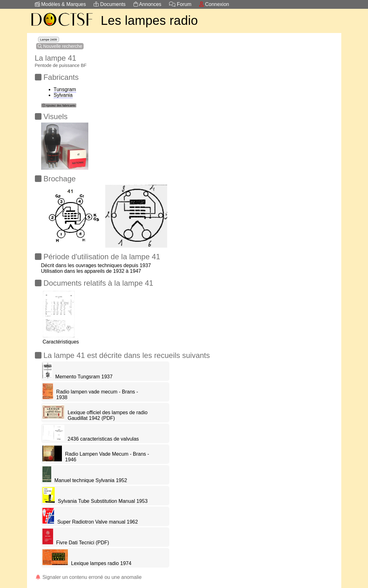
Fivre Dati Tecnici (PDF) (83, 543)
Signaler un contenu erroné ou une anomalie (88, 577)
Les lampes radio (149, 20)
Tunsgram (65, 89)
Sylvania (63, 95)
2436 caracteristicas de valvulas (103, 439)
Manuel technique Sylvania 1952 (91, 480)
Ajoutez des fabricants (59, 105)
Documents (110, 4)
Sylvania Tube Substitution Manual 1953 (103, 501)
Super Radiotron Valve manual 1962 (98, 522)
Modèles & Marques (60, 4)
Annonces (148, 4)
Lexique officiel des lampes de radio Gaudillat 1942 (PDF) (107, 415)
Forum (180, 4)
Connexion (214, 4)
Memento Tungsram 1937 (84, 377)
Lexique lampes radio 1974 (101, 563)
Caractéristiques (61, 339)
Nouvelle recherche (60, 46)
